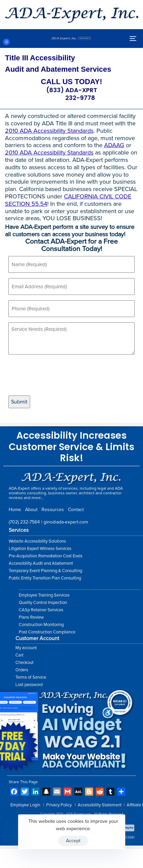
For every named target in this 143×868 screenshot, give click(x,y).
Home (15, 510)
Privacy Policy (59, 805)
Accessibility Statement (100, 805)
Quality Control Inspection (43, 603)
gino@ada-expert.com (66, 522)
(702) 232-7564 (24, 522)
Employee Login (25, 805)
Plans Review (31, 617)
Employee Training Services (44, 595)
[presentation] (59, 375)
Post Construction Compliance (47, 632)
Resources (53, 510)
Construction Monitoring (41, 625)
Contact (76, 510)
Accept (73, 841)
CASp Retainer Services (41, 610)
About (31, 510)
